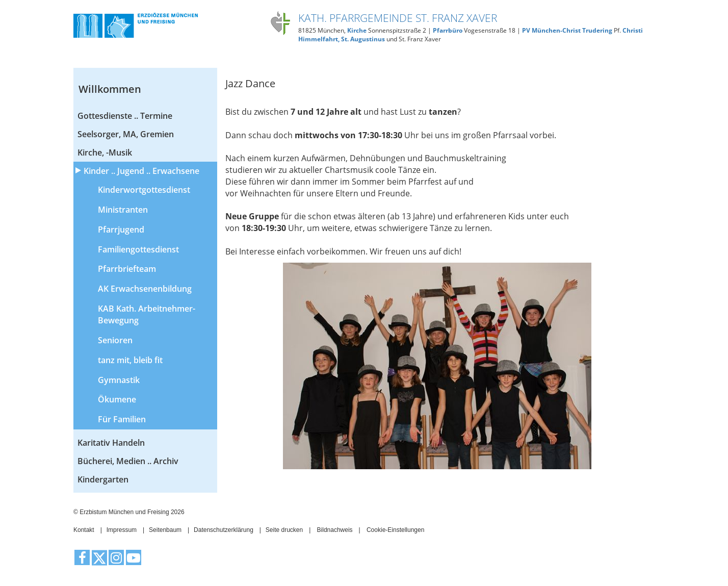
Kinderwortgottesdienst (144, 190)
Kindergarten (103, 479)
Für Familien (122, 419)
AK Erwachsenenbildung (145, 289)
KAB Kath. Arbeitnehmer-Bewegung (147, 314)
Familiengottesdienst (138, 249)
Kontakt (84, 530)
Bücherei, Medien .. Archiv (128, 461)
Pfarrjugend (121, 230)
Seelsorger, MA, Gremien (126, 134)
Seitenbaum (165, 530)
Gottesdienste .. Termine (125, 116)
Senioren (115, 340)
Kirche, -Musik (105, 152)
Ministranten (123, 210)
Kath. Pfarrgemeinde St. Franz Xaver (398, 18)
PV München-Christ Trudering (567, 30)
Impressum (122, 530)
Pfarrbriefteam (127, 269)
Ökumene (117, 399)
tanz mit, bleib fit (130, 360)
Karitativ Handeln (111, 443)
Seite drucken (284, 530)
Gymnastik (119, 380)
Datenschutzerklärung (224, 530)
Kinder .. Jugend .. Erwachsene (141, 171)
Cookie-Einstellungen (395, 530)
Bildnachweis (335, 530)
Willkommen (110, 89)
